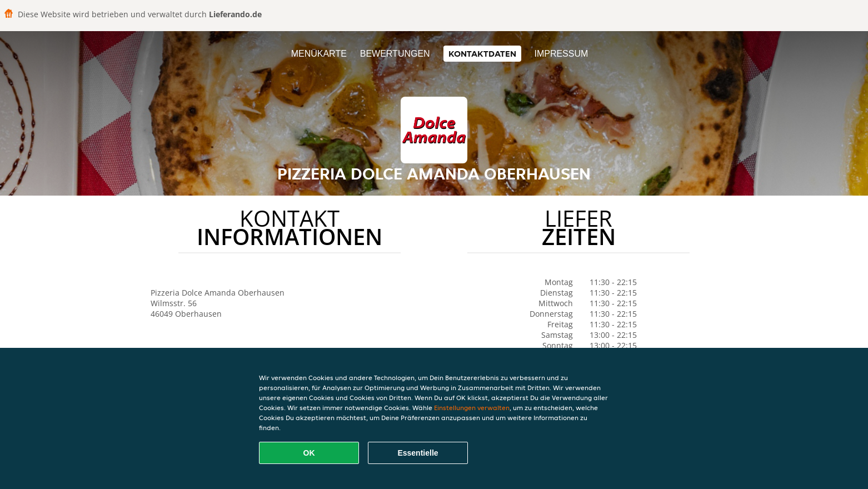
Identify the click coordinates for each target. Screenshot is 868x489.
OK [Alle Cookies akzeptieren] (309, 453)
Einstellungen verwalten (472, 408)
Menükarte (319, 54)
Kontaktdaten (482, 54)
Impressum (561, 54)
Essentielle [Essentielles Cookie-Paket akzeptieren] (418, 453)
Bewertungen (395, 54)
